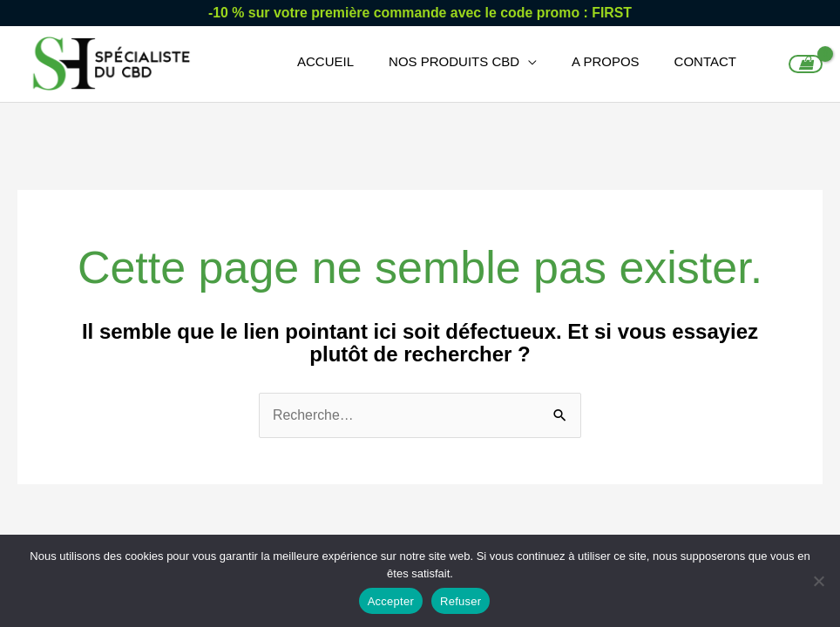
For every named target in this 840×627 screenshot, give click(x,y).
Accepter (391, 601)
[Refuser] (818, 581)
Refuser (461, 601)
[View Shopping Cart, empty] (806, 65)
